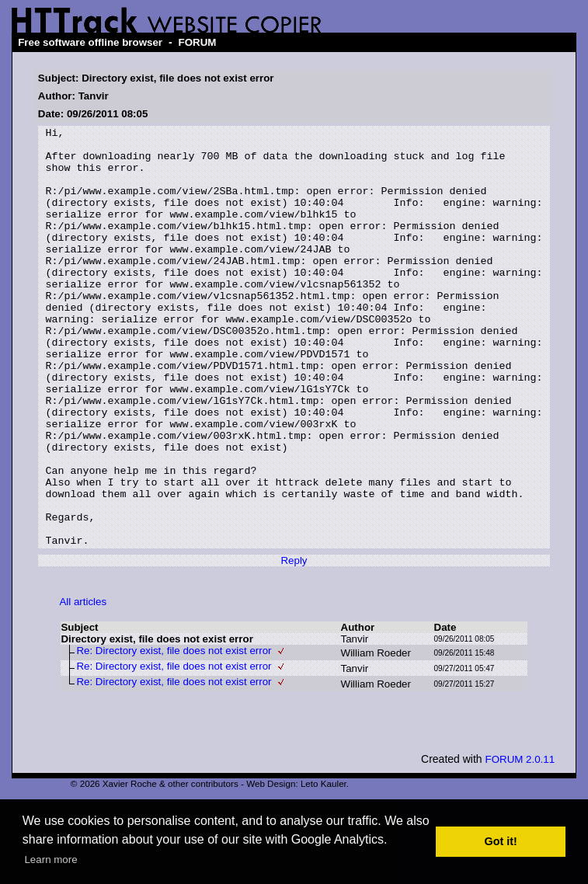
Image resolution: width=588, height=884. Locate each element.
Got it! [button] (501, 841)
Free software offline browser (90, 42)
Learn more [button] (50, 860)
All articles (83, 686)
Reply (294, 644)
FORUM (198, 42)
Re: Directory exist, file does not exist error (174, 734)
